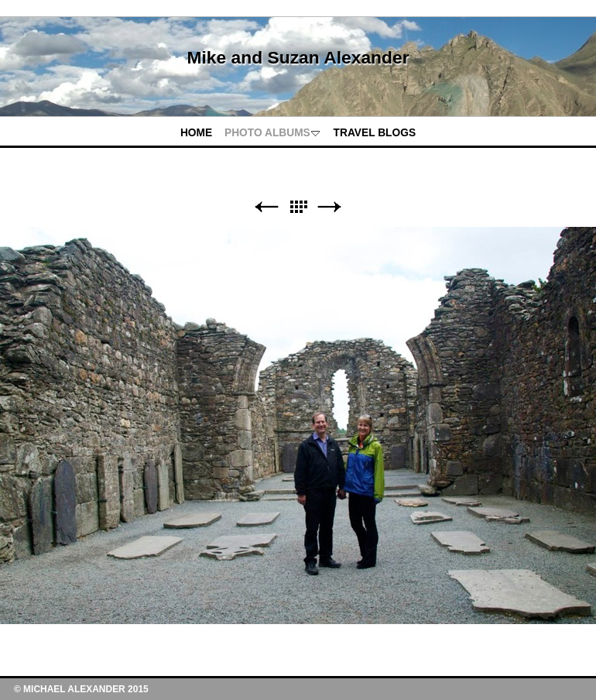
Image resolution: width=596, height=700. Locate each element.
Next (330, 207)
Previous (266, 207)
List (298, 207)
